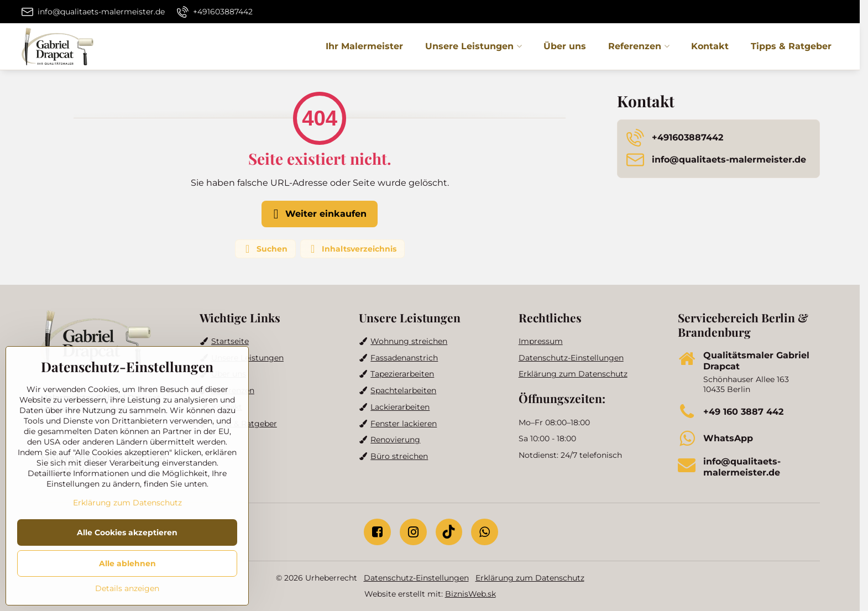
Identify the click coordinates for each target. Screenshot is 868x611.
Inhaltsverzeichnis (352, 249)
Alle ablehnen (127, 563)
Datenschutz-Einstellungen (416, 578)
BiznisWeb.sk (470, 594)
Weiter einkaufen (318, 214)
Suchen (265, 249)
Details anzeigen (127, 588)
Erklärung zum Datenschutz (530, 578)
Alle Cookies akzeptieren (127, 532)
